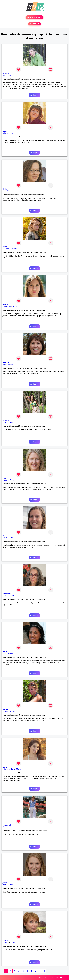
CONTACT (64, 977)
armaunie (6, 420)
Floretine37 (7, 594)
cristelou (6, 73)
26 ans (15, 307)
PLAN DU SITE (54, 977)
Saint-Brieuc (7, 307)
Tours (5, 364)
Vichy (4, 422)
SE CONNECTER (34, 24)
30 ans (11, 538)
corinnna (6, 362)
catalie (5, 131)
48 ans (14, 249)
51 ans (12, 133)
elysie (5, 189)
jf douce (5, 883)
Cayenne (6, 653)
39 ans (10, 75)
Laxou (5, 75)
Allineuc (5, 133)
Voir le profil (34, 95)
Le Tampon (7, 249)
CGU (45, 977)
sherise (5, 709)
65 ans (13, 943)
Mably (5, 885)
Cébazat (5, 596)
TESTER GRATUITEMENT (35, 17)
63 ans (10, 364)
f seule (5, 478)
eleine (5, 247)
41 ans (12, 480)
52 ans (10, 191)
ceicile (5, 652)
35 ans (18, 769)
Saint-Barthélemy (9, 769)
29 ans (10, 885)
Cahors (5, 827)
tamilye (5, 941)
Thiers (5, 538)
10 (44, 971)
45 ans (12, 596)
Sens (4, 191)
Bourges (5, 711)
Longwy (5, 480)
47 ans (12, 711)
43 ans (12, 653)
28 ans (10, 422)
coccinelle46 (7, 825)
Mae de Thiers (8, 536)
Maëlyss (6, 305)
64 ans (11, 827)
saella (5, 767)
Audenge (6, 943)
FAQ (41, 977)
